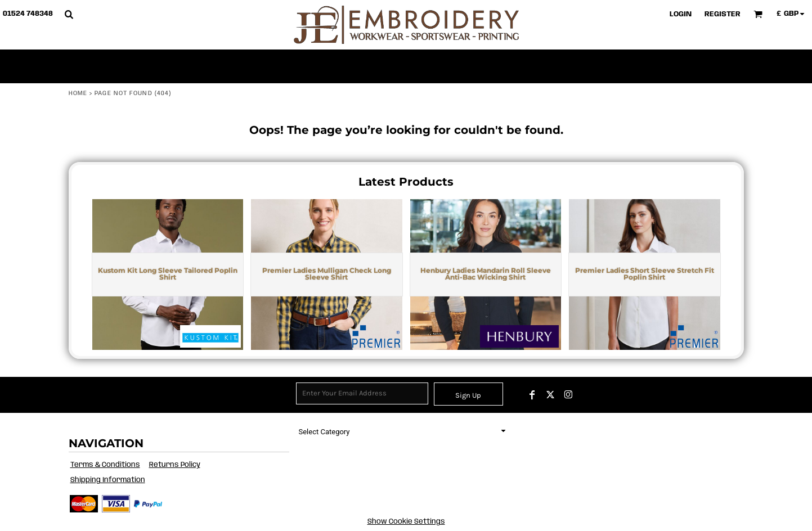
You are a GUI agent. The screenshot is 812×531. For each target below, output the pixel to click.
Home (78, 93)
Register (723, 14)
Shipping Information (108, 480)
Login (681, 14)
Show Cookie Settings (406, 522)
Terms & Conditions (105, 465)
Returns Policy (175, 465)
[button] (69, 14)
